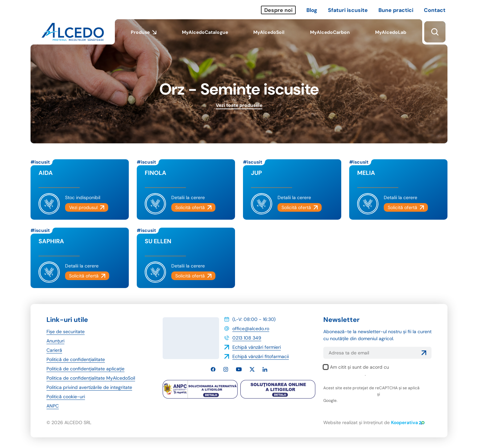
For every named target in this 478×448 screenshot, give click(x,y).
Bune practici (396, 10)
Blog (312, 10)
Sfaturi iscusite (348, 10)
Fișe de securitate (66, 332)
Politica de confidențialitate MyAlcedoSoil (91, 378)
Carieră (54, 350)
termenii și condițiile (400, 394)
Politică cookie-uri (66, 397)
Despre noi (278, 10)
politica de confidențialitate (350, 394)
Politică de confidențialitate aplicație (85, 369)
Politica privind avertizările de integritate (89, 387)
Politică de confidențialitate (76, 359)
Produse (144, 37)
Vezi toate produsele (239, 105)
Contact (435, 10)
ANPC (53, 406)
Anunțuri (55, 341)
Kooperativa (408, 422)
